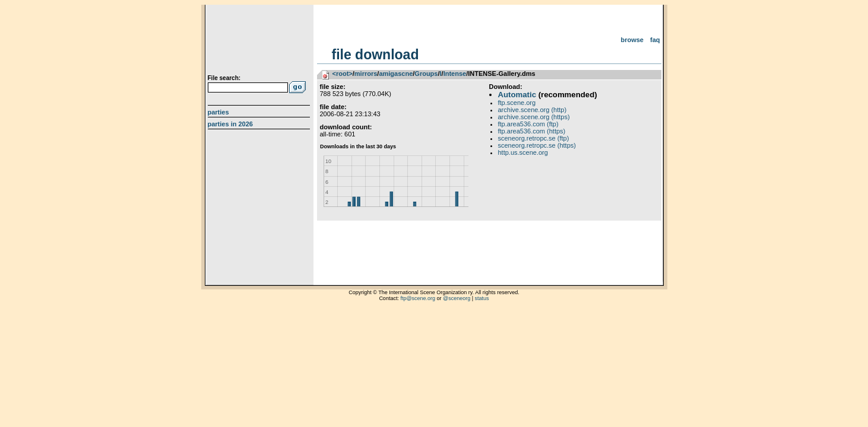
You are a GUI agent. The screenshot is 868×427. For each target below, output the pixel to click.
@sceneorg (457, 298)
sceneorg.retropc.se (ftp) (534, 138)
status (482, 298)
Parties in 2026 (230, 124)
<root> (343, 74)
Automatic (517, 95)
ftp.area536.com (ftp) (528, 124)
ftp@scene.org (418, 298)
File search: (224, 78)
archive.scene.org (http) (533, 110)
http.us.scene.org (523, 152)
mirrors (366, 74)
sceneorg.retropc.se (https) (537, 145)
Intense (455, 74)
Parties (218, 112)
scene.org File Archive (260, 42)
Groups (426, 74)
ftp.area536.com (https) (532, 131)
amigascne (396, 74)
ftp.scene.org (517, 103)
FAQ (655, 40)
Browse (632, 40)
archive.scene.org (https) (534, 117)
